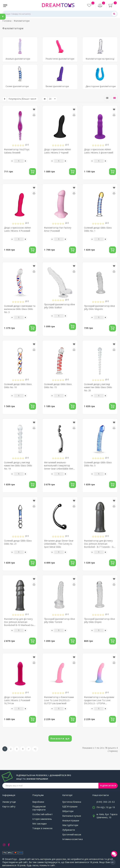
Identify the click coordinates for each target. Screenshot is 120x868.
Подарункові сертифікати (39, 808)
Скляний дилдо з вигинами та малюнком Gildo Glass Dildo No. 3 (20, 309)
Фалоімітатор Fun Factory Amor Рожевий (58, 229)
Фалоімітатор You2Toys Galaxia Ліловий (17, 151)
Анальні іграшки (71, 820)
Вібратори (68, 811)
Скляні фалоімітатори (17, 86)
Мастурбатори (70, 825)
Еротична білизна (72, 802)
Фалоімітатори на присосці (100, 59)
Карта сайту (9, 806)
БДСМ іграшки (70, 806)
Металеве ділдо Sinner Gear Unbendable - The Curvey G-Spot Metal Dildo (59, 544)
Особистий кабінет (42, 814)
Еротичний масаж (72, 834)
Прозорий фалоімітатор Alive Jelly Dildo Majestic (100, 307)
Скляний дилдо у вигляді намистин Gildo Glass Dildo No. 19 (18, 465)
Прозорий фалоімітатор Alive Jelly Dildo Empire (100, 620)
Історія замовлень (42, 819)
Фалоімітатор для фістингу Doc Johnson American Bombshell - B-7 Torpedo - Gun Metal (100, 545)
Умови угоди (9, 802)
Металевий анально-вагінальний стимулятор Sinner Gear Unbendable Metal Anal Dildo (59, 467)
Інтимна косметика (72, 839)
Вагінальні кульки (72, 816)
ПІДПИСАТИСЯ (108, 786)
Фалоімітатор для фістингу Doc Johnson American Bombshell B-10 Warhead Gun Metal (19, 624)
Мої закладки (39, 824)
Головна (7, 21)
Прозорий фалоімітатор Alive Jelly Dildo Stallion (60, 306)
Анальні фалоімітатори (18, 59)
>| (35, 749)
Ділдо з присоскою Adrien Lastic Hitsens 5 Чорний (57, 151)
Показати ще (60, 738)
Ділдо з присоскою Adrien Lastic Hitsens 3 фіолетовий (99, 151)
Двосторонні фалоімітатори (101, 86)
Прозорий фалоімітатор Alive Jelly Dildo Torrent (60, 620)
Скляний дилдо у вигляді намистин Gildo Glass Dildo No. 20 (98, 387)
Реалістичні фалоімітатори (60, 59)
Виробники (38, 802)
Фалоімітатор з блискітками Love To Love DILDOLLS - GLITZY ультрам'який (59, 700)
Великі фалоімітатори (57, 86)
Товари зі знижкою (42, 828)
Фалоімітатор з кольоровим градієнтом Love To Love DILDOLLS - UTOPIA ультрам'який (99, 702)
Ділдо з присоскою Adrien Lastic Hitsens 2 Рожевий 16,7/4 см (17, 700)
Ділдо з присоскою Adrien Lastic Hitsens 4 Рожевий (17, 229)
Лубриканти (69, 830)
